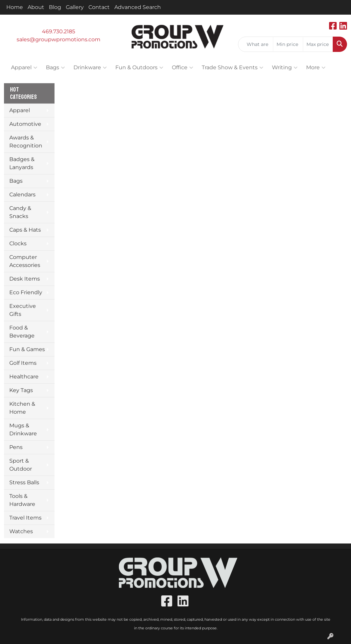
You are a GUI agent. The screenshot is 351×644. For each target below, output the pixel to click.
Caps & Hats (25, 230)
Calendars (22, 195)
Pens (16, 447)
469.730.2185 (58, 31)
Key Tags (21, 390)
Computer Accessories (25, 261)
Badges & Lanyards (22, 163)
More (316, 68)
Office (182, 68)
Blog (55, 7)
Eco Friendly (26, 292)
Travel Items (25, 518)
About (36, 7)
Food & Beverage (22, 332)
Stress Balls (24, 482)
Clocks (18, 243)
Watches (21, 531)
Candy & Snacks (20, 212)
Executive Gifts (23, 310)
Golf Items (23, 363)
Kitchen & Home (22, 408)
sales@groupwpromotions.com (58, 39)
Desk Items (25, 279)
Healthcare (24, 377)
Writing (285, 68)
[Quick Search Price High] (318, 44)
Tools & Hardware (22, 500)
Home (15, 7)
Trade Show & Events (233, 68)
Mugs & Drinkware (23, 429)
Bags (55, 68)
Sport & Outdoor (21, 465)
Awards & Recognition (26, 142)
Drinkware (90, 68)
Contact (99, 7)
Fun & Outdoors (139, 68)
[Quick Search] (256, 44)
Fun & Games (27, 349)
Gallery (75, 7)
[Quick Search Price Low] (288, 44)
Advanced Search (138, 7)
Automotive (25, 124)
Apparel (24, 68)
